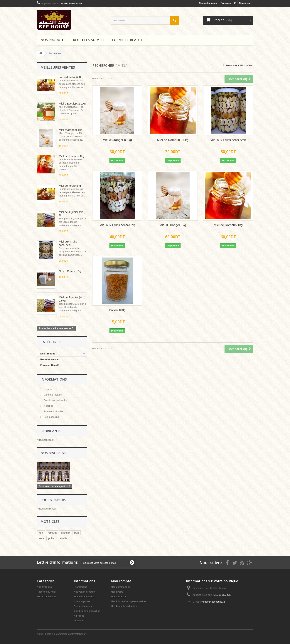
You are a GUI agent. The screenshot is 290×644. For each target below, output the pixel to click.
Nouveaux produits (85, 592)
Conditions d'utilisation (55, 400)
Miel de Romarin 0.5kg (173, 140)
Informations (54, 379)
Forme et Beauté (50, 365)
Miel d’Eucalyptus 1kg (72, 104)
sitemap (78, 621)
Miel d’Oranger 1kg (71, 130)
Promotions (80, 587)
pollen (52, 538)
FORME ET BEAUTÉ (128, 40)
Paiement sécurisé (53, 411)
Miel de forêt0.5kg (70, 186)
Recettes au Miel (89, 40)
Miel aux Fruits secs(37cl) (117, 225)
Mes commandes (120, 587)
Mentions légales (52, 395)
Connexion (245, 3)
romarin (52, 533)
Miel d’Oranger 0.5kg (117, 140)
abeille (63, 538)
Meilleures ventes (58, 67)
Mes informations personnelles (128, 601)
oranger (65, 533)
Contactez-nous (208, 3)
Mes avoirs (117, 592)
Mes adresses (119, 597)
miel (41, 533)
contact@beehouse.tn (213, 602)
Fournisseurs (53, 500)
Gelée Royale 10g (70, 271)
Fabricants (51, 431)
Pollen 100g (117, 310)
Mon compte (121, 581)
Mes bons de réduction (124, 606)
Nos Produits (53, 40)
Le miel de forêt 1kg (71, 77)
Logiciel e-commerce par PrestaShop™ (66, 634)
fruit (76, 533)
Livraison (48, 389)
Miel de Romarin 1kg (72, 156)
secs (41, 538)
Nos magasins (51, 417)
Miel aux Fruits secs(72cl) (68, 243)
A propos (48, 406)
